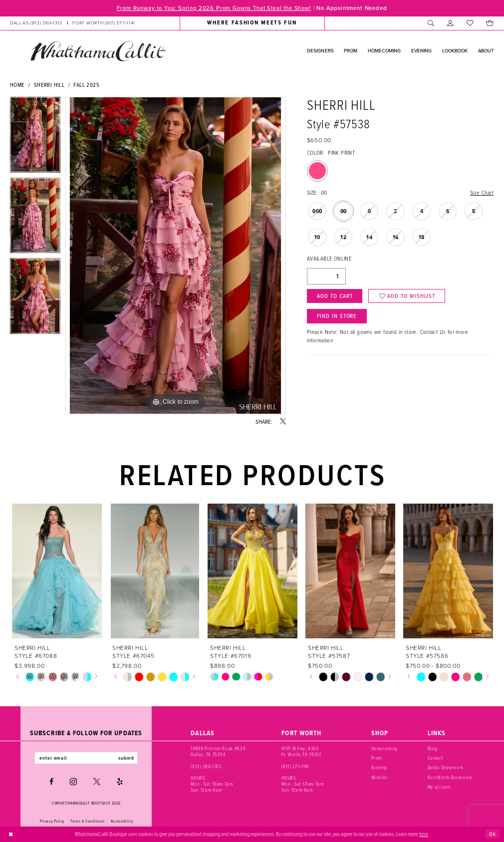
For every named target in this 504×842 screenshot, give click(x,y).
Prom (377, 758)
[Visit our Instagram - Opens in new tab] (73, 782)
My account (439, 787)
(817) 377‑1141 (295, 767)
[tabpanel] (35, 137)
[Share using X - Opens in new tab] (283, 422)
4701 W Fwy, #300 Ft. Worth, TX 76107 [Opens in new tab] (301, 752)
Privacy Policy (52, 821)
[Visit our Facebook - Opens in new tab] (51, 782)
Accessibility (122, 821)
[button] (450, 23)
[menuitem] (73, 23)
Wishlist (379, 778)
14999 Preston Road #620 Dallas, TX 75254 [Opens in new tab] (218, 752)
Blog (433, 749)
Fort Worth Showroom (450, 778)
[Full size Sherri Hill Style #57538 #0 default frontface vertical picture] (176, 256)
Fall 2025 (86, 85)
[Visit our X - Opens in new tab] (97, 782)
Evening (379, 768)
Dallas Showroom (445, 768)
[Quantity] (326, 276)
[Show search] (431, 23)
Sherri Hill (49, 85)
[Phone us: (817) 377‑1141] (104, 23)
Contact (435, 758)
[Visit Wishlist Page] (470, 23)
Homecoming (385, 749)
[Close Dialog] (11, 834)
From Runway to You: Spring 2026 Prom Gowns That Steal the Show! (214, 8)
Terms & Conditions (88, 821)
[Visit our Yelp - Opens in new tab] (120, 782)
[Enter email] (86, 758)
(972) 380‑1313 (206, 767)
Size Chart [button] (482, 193)
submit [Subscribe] (126, 758)
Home (17, 85)
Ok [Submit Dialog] (493, 834)
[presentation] (57, 571)
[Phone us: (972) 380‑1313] (36, 23)
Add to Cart (335, 296)
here (424, 834)
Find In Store (337, 316)
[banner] (98, 51)
